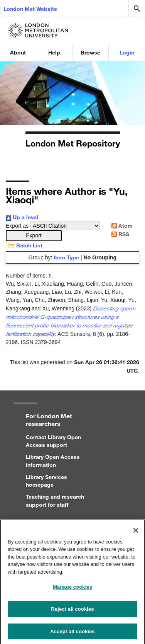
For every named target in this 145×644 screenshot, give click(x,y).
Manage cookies (72, 590)
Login (127, 52)
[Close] (136, 533)
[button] (34, 236)
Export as (17, 226)
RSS (119, 234)
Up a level (22, 217)
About (18, 52)
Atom (121, 226)
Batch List (24, 245)
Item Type (66, 257)
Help (54, 52)
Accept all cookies (72, 634)
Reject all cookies (72, 612)
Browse (90, 52)
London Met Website (30, 9)
